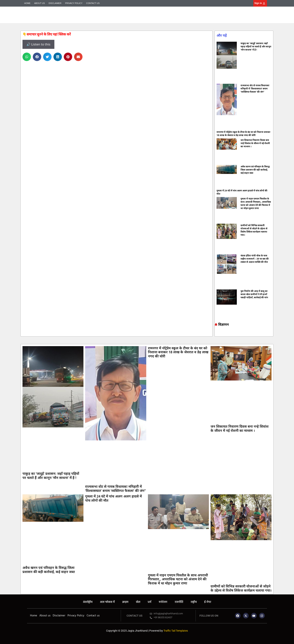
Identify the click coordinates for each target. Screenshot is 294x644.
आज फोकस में (107, 602)
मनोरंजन (163, 602)
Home (27, 3)
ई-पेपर (208, 602)
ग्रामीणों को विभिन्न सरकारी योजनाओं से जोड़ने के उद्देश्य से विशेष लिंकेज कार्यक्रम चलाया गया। (254, 230)
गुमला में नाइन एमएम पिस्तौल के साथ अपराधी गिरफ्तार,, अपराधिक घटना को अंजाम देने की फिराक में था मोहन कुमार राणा (256, 203)
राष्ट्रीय (194, 602)
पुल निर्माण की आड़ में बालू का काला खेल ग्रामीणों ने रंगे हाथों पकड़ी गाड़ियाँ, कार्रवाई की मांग (254, 294)
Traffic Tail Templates (176, 631)
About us (39, 3)
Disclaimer (55, 3)
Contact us (93, 3)
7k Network (218, 333)
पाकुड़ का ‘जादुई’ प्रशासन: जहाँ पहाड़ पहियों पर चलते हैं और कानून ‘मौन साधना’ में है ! (256, 46)
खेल (138, 602)
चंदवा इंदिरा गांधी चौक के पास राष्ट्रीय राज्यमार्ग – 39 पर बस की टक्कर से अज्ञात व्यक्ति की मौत (255, 259)
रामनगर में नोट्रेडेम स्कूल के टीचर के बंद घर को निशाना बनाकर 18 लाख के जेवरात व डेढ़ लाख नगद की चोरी (243, 134)
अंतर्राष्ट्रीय (88, 602)
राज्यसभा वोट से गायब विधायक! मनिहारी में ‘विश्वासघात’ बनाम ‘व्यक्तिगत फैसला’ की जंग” (255, 89)
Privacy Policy (74, 3)
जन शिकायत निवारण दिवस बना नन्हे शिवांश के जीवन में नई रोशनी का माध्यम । (255, 143)
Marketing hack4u (216, 333)
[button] (27, 57)
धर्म (150, 602)
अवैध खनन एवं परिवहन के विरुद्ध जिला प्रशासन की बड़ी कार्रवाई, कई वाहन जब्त (255, 170)
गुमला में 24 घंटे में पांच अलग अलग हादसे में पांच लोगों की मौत (113, 498)
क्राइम (125, 602)
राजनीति (179, 602)
